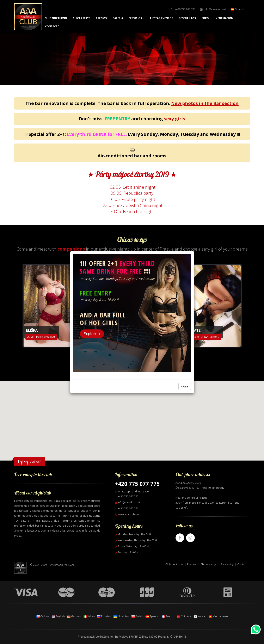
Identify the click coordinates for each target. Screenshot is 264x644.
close (185, 386)
